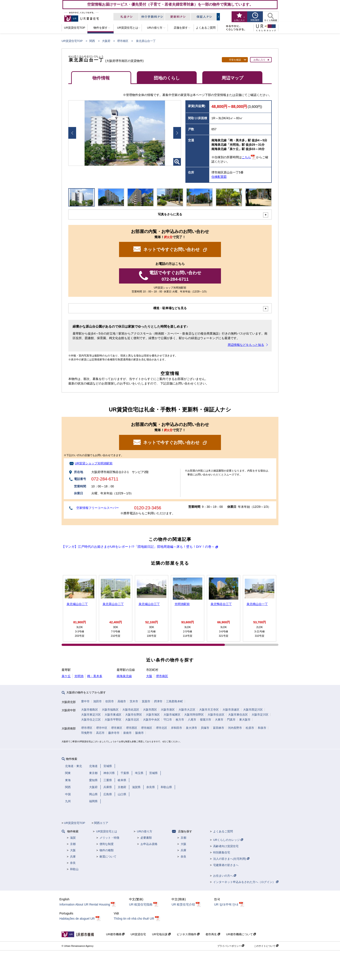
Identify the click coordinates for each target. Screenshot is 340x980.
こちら (246, 157)
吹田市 (110, 701)
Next (177, 133)
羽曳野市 (87, 733)
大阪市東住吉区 (238, 715)
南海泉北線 (124, 676)
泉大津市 (191, 728)
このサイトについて (266, 946)
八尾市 (192, 720)
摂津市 (158, 701)
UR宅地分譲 (161, 934)
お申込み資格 (149, 844)
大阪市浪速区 (231, 710)
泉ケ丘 (66, 676)
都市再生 (213, 934)
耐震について (108, 857)
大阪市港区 (168, 710)
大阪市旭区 (153, 715)
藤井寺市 (114, 733)
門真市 (231, 720)
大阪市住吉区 (216, 715)
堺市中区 (102, 728)
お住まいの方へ (225, 876)
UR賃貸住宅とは (107, 831)
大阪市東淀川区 (91, 715)
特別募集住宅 (222, 852)
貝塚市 (205, 728)
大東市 (219, 720)
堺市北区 (162, 728)
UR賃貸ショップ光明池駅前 (94, 463)
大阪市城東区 (172, 715)
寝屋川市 (206, 720)
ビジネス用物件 (188, 934)
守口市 (168, 720)
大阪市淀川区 (260, 715)
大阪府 (106, 41)
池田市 (97, 701)
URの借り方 (145, 831)
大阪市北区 (132, 720)
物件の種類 (107, 850)
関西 (92, 41)
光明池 (79, 676)
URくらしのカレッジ (228, 840)
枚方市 (180, 720)
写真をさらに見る (170, 214)
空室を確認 (235, 60)
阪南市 (140, 733)
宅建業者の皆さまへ (226, 865)
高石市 (100, 733)
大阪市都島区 (90, 710)
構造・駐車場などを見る (170, 308)
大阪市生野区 (134, 715)
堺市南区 (123, 41)
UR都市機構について (241, 934)
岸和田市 (177, 728)
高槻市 (122, 701)
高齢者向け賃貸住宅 (226, 846)
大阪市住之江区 (91, 720)
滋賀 (73, 838)
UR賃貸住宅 (138, 934)
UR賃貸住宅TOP (72, 41)
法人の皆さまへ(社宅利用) (231, 859)
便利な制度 (107, 844)
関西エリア (101, 823)
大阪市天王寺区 (209, 710)
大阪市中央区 (151, 720)
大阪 (149, 676)
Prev (72, 133)
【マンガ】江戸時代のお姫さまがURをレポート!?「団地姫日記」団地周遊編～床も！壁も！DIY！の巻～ (138, 547)
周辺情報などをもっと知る (246, 345)
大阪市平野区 (113, 720)
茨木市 (134, 701)
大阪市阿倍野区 (194, 715)
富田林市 (219, 728)
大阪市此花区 (131, 710)
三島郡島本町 (175, 701)
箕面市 (146, 701)
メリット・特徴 (109, 838)
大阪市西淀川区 (253, 710)
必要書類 (146, 838)
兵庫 (73, 857)
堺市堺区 (87, 728)
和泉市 (262, 728)
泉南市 (127, 733)
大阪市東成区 (113, 715)
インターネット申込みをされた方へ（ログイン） (246, 882)
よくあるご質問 (223, 831)
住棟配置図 (219, 177)
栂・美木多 (95, 676)
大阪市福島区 (110, 710)
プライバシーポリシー (231, 946)
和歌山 (74, 869)
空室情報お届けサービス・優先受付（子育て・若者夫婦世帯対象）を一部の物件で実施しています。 (170, 4)
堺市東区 (117, 728)
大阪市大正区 (187, 710)
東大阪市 (245, 720)
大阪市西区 (150, 710)
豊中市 (85, 701)
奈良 (73, 863)
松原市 (250, 728)
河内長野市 (235, 728)
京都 (73, 844)
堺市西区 (132, 728)
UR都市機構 (115, 934)
